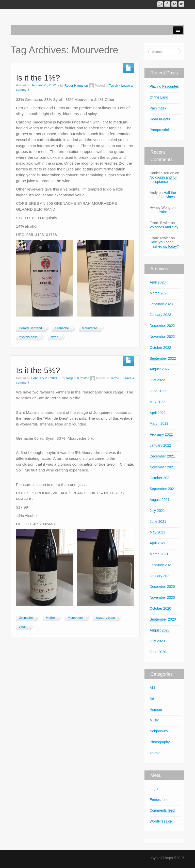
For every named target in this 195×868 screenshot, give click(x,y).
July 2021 (157, 511)
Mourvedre (89, 328)
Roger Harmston (76, 86)
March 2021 (159, 554)
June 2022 (158, 391)
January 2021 (160, 576)
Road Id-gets (160, 119)
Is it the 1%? (38, 78)
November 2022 (162, 337)
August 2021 (160, 500)
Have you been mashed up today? (164, 244)
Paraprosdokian (162, 130)
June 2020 (158, 652)
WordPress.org (161, 821)
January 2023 (160, 315)
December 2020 (162, 587)
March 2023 (159, 293)
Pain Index (158, 108)
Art (152, 699)
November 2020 (162, 597)
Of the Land (159, 97)
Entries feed (159, 800)
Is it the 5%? (38, 370)
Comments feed (162, 810)
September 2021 (163, 489)
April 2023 (158, 282)
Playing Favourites (164, 86)
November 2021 (162, 467)
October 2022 (160, 348)
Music (154, 720)
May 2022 (157, 402)
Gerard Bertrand (30, 328)
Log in (154, 789)
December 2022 (162, 326)
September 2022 (163, 358)
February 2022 (161, 434)
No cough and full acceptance (163, 179)
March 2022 (159, 423)
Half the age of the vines (163, 195)
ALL (153, 688)
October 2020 (160, 608)
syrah (54, 337)
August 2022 (160, 369)
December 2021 (162, 456)
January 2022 (160, 445)
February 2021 (161, 565)
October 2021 (160, 478)
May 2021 (157, 532)
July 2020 (157, 641)
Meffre (50, 618)
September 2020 (163, 619)
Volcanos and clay (164, 227)
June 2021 (158, 522)
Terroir (113, 86)
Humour (156, 709)
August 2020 (160, 630)
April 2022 (158, 413)
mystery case (28, 337)
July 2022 (157, 380)
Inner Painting (160, 212)
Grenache (62, 328)
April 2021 (158, 543)
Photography (160, 742)
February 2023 (161, 304)
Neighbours (159, 731)
